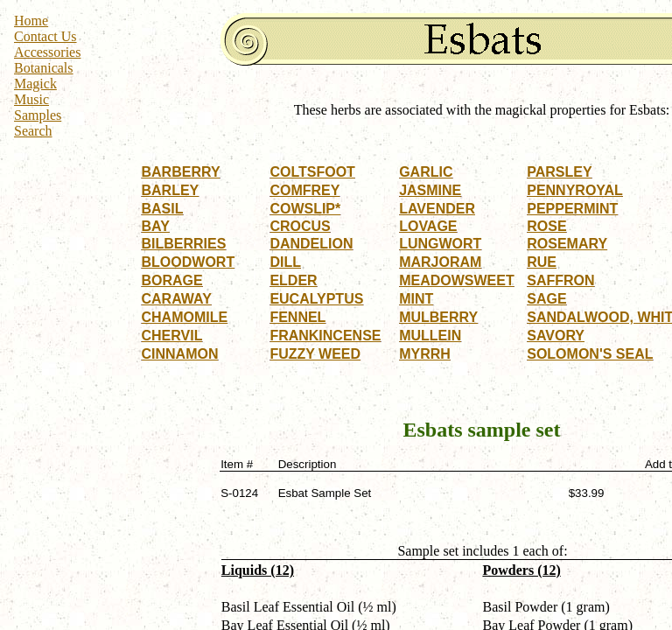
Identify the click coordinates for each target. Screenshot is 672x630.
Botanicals (44, 68)
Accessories (47, 52)
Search (33, 131)
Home (31, 21)
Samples (38, 115)
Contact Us (45, 36)
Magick (35, 84)
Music (31, 99)
